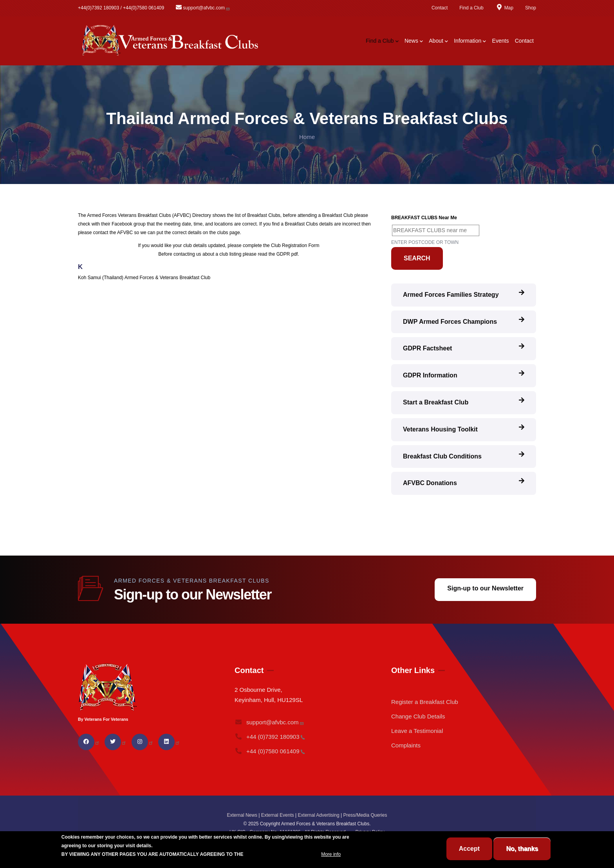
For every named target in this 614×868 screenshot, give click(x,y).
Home (307, 137)
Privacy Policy (370, 832)
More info (331, 861)
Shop (531, 8)
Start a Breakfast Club (436, 402)
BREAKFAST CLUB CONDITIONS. (282, 861)
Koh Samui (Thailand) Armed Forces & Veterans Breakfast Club (144, 278)
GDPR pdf (287, 254)
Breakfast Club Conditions (442, 456)
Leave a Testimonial (417, 731)
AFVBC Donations (430, 483)
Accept (469, 856)
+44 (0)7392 (270, 737)
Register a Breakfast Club (425, 702)
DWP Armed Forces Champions (450, 322)
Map (504, 8)
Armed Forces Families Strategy (451, 295)
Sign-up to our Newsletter (485, 588)
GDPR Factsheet (427, 348)
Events (501, 41)
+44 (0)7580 (270, 751)
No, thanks (522, 856)
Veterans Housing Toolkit (440, 429)
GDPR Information (430, 375)
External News (242, 815)
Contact (440, 8)
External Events (278, 815)
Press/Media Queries (365, 815)
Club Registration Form (295, 245)
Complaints (406, 745)
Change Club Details (418, 716)
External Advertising (319, 815)
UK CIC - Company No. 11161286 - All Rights (290, 832)
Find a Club (471, 8)
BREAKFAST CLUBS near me (424, 218)
